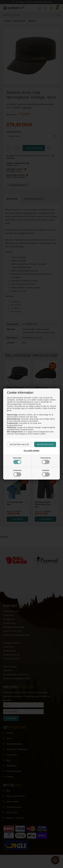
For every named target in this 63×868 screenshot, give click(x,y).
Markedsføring (46, 461)
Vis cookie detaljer (31, 450)
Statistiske (46, 473)
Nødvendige (17, 461)
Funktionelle (17, 473)
